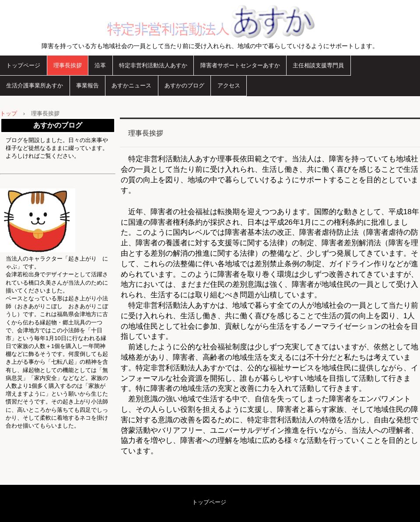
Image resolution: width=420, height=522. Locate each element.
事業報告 (87, 85)
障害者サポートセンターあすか (240, 65)
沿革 (100, 65)
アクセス (229, 85)
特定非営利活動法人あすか (210, 21)
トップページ (23, 65)
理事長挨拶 (68, 65)
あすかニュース (131, 85)
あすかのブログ (184, 85)
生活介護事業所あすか (35, 85)
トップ (9, 113)
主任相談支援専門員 (318, 65)
